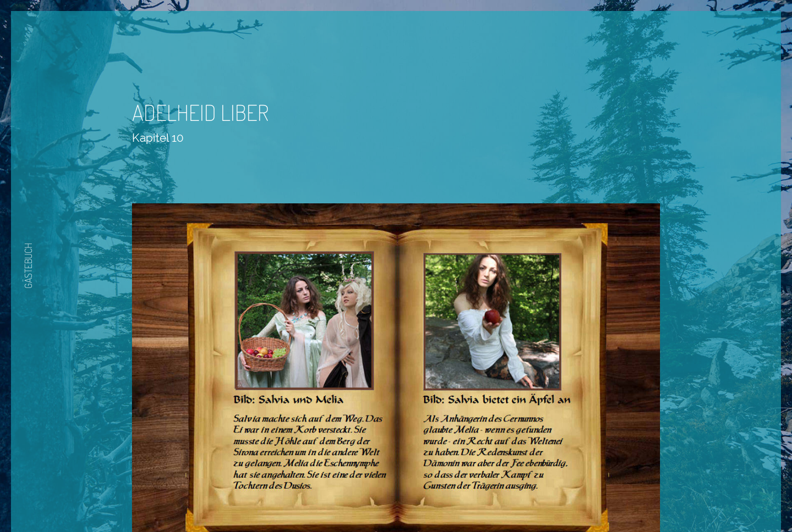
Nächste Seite (427, 500)
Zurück (364, 500)
